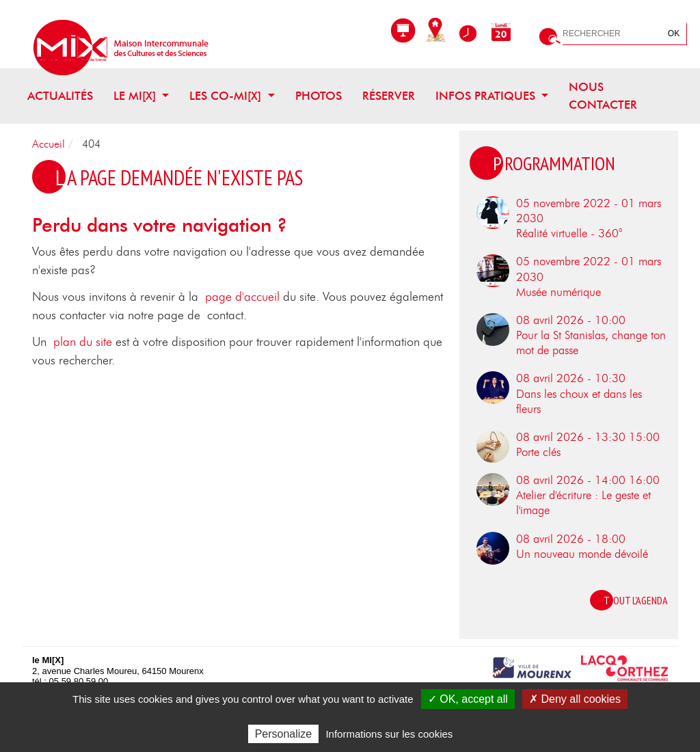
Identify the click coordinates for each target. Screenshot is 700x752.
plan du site (83, 343)
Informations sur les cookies (389, 734)
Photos (319, 96)
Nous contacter (603, 96)
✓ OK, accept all (468, 699)
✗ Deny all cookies (575, 699)
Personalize (284, 734)
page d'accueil (242, 297)
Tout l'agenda (636, 600)
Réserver (389, 96)
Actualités (60, 96)
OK (674, 33)
